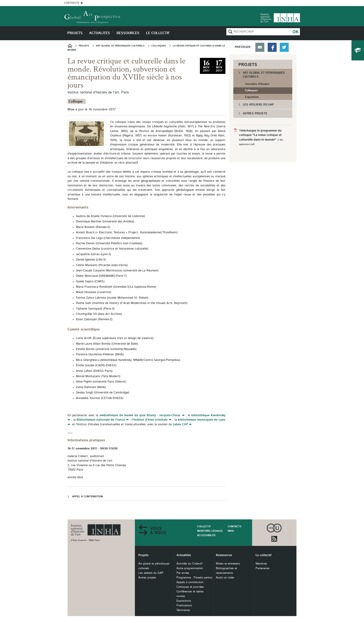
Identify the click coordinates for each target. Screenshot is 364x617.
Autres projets (255, 113)
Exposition (252, 97)
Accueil (71, 46)
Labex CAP (180, 424)
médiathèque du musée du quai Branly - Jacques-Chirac (139, 415)
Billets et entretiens (228, 564)
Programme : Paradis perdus (194, 578)
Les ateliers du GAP (258, 105)
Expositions (184, 601)
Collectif (204, 526)
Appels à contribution (190, 582)
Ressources (224, 555)
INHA (231, 531)
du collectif (358, 50)
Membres (261, 564)
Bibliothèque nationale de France (101, 420)
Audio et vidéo (225, 578)
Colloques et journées (190, 587)
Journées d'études (257, 84)
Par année (183, 573)
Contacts (235, 526)
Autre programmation (190, 568)
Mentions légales (210, 531)
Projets (143, 555)
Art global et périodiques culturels (264, 75)
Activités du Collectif (189, 564)
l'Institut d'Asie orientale (150, 420)
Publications (184, 605)
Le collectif (263, 555)
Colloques (251, 90)
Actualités (184, 555)
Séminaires (183, 610)
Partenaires (263, 568)
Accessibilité (206, 535)
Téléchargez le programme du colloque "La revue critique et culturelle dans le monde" (260, 135)
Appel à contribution (88, 497)
